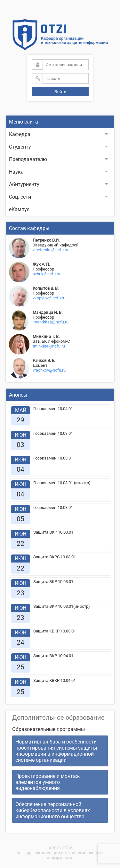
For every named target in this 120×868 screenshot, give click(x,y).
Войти (60, 92)
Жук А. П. (41, 264)
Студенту (58, 147)
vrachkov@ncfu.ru (49, 370)
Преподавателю (58, 159)
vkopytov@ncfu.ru (49, 298)
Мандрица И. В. (48, 312)
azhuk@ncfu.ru (46, 274)
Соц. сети (58, 197)
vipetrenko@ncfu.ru (50, 250)
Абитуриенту (58, 184)
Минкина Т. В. (46, 336)
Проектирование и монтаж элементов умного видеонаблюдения (48, 782)
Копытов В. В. (46, 288)
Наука (58, 172)
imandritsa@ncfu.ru (51, 322)
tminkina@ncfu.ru (49, 346)
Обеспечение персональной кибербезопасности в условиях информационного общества (53, 810)
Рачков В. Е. (44, 361)
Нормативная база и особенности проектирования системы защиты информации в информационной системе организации (56, 751)
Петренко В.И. (46, 240)
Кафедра (58, 134)
